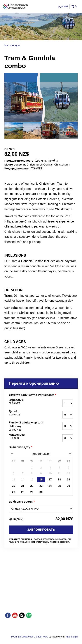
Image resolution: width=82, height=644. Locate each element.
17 (50, 479)
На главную (12, 45)
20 (14, 486)
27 (14, 492)
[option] (14, 130)
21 (23, 486)
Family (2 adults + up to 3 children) (28, 426)
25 (59, 486)
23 (41, 486)
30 (41, 492)
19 (68, 479)
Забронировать (41, 530)
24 (50, 486)
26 (68, 486)
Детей (28, 413)
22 (32, 486)
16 (41, 479)
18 (59, 479)
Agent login (72, 637)
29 (32, 492)
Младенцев (28, 437)
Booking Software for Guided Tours (30, 637)
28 (23, 492)
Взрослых (28, 402)
